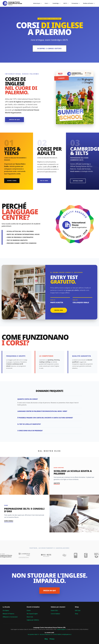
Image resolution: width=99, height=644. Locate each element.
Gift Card (78, 611)
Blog (46, 639)
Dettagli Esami (78, 181)
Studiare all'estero (89, 3)
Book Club (30, 617)
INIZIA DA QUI (50, 590)
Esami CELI (54, 611)
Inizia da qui (37, 3)
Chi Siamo (6, 611)
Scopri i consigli (9, 521)
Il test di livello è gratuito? (29, 424)
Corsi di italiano (55, 614)
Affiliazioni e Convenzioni (10, 617)
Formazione (76, 3)
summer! (61, 78)
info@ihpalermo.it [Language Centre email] (67, 634)
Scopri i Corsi (12, 181)
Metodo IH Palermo (8, 614)
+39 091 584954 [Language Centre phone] (57, 634)
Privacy (52, 639)
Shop (76, 614)
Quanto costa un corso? (28, 399)
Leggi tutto (57, 483)
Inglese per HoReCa (33, 620)
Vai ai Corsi (44, 181)
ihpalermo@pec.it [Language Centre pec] (62, 629)
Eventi (29, 611)
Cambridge (57, 3)
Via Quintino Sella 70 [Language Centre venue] (33, 634)
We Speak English (32, 614)
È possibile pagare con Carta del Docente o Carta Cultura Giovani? (45, 418)
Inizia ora (59, 310)
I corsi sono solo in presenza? (30, 431)
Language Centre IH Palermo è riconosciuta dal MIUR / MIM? (42, 411)
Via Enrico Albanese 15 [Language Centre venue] (46, 634)
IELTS (66, 3)
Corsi (47, 3)
